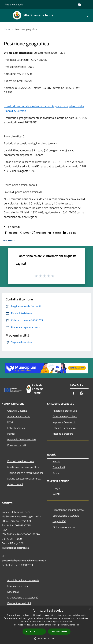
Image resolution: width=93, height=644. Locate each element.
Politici (11, 434)
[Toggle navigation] (6, 15)
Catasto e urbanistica (64, 428)
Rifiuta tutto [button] (59, 631)
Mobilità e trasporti (63, 434)
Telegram (55, 233)
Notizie (56, 461)
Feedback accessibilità (19, 603)
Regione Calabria (14, 4)
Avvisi (56, 473)
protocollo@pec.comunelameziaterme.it (24, 560)
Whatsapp (39, 233)
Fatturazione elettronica (15, 548)
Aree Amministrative (19, 416)
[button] (47, 639)
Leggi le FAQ (59, 521)
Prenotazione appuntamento (68, 510)
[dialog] (46, 625)
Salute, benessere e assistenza (24, 479)
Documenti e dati (17, 445)
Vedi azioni (10, 241)
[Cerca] (86, 15)
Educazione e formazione (21, 461)
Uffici (10, 422)
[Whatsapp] (82, 393)
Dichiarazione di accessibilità (23, 598)
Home (7, 29)
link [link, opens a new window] (77, 625)
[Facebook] (74, 393)
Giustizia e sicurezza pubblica (23, 467)
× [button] (89, 609)
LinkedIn (69, 233)
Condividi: (12, 227)
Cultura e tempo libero (65, 416)
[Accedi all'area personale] (79, 5)
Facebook (11, 233)
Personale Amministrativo (21, 439)
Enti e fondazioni (16, 428)
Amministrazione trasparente (23, 580)
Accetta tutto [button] (34, 631)
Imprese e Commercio (64, 422)
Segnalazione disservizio (66, 516)
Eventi (56, 494)
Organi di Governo (17, 411)
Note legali (13, 592)
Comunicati (59, 467)
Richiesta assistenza (64, 527)
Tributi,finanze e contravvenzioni (25, 473)
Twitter (25, 233)
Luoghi (56, 488)
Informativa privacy (18, 586)
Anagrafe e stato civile (65, 411)
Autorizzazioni (15, 484)
